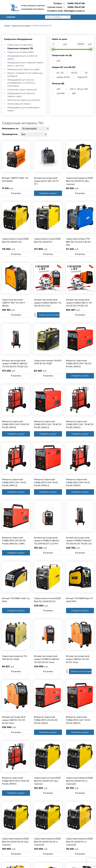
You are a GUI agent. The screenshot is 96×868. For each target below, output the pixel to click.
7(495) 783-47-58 (76, 3)
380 (74, 93)
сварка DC (82, 77)
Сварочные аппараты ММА (20, 52)
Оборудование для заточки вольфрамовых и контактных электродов (21, 83)
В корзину (16, 193)
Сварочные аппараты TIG (20, 48)
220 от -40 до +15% (79, 89)
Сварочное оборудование (18, 39)
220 (58, 89)
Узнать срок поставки (49, 315)
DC (86, 73)
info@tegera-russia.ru (74, 11)
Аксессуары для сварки (19, 104)
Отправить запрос (48, 193)
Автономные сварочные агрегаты (24, 100)
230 (58, 61)
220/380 (61, 93)
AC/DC (74, 73)
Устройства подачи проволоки (22, 90)
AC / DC (60, 73)
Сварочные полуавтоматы (20, 45)
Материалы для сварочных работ (24, 69)
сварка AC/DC (63, 77)
